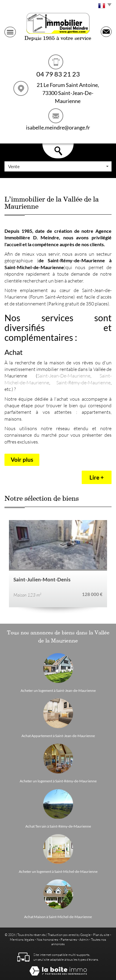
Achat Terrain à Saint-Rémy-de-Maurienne (58, 826)
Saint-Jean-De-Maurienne (64, 376)
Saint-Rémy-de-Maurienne (83, 382)
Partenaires (69, 939)
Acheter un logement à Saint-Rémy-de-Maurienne (58, 781)
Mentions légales (22, 939)
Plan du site (101, 935)
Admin (84, 939)
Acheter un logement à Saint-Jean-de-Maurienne (58, 691)
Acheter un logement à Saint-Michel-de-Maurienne (58, 872)
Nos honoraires (47, 939)
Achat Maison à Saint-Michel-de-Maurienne (58, 917)
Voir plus (22, 459)
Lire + (97, 477)
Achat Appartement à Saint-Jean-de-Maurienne (58, 736)
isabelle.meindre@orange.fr (58, 127)
